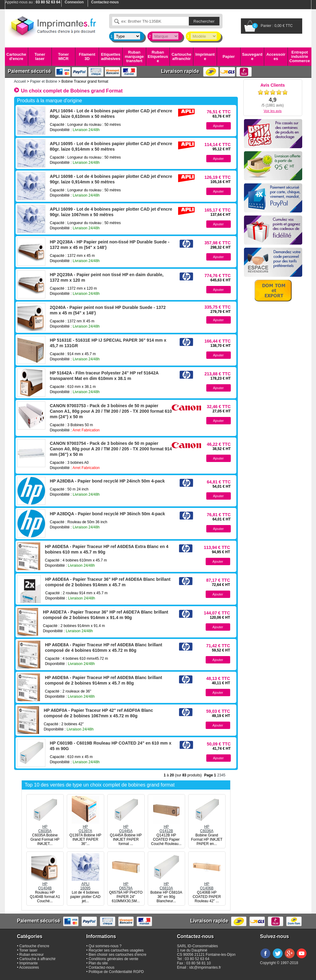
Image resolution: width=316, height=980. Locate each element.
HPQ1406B (207, 884)
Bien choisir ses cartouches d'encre (117, 955)
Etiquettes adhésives (111, 56)
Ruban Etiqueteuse (158, 57)
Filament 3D (87, 56)
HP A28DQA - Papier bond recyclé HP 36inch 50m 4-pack (108, 514)
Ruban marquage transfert (134, 57)
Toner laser (40, 56)
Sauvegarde (252, 56)
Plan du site (98, 963)
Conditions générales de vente (113, 959)
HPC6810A (166, 884)
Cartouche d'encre (16, 56)
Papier (229, 56)
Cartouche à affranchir (38, 959)
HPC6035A (45, 827)
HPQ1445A (126, 827)
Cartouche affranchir (181, 56)
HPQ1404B (45, 884)
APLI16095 (86, 884)
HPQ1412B (166, 827)
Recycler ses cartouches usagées (116, 950)
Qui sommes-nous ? (105, 946)
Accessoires (276, 56)
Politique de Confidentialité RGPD (116, 972)
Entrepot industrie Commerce (300, 57)
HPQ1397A (86, 827)
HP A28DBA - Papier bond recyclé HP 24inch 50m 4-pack (107, 481)
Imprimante (205, 56)
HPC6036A (207, 827)
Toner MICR (63, 56)
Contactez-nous (101, 967)
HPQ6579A (126, 884)
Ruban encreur (31, 955)
